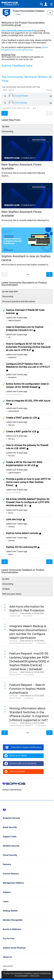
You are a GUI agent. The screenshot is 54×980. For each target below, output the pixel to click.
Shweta (12, 527)
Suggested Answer (4, 384)
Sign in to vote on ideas (5, 605)
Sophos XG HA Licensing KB (21, 547)
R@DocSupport (15, 320)
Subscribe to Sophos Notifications (23, 748)
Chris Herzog (21, 103)
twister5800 (14, 411)
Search (41, 4)
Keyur (11, 513)
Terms (5, 970)
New (50, 12)
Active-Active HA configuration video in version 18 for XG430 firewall (27, 385)
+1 (28, 505)
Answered (4, 310)
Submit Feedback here (17, 66)
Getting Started (8, 966)
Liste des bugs (14, 519)
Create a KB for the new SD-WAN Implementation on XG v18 (24, 464)
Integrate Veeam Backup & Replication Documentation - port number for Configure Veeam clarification (29, 632)
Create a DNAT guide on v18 (21, 418)
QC (10, 337)
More (19, 14)
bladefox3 (12, 357)
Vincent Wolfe (21, 96)
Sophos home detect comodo (22, 533)
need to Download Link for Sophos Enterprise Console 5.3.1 (25, 329)
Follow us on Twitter (16, 756)
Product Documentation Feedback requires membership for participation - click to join (27, 975)
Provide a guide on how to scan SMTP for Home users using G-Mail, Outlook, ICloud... (28, 482)
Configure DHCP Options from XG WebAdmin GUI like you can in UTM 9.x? (28, 365)
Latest (17, 318)
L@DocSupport (15, 473)
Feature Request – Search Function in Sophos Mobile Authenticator (27, 689)
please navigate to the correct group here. (25, 49)
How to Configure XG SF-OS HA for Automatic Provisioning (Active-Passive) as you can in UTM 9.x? (28, 347)
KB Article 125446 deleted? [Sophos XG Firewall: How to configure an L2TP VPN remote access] (28, 502)
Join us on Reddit (15, 772)
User (46, 4)
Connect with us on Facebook (20, 764)
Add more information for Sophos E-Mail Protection (27, 608)
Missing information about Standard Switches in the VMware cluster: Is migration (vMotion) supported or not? (29, 714)
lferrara (11, 425)
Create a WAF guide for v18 (21, 431)
